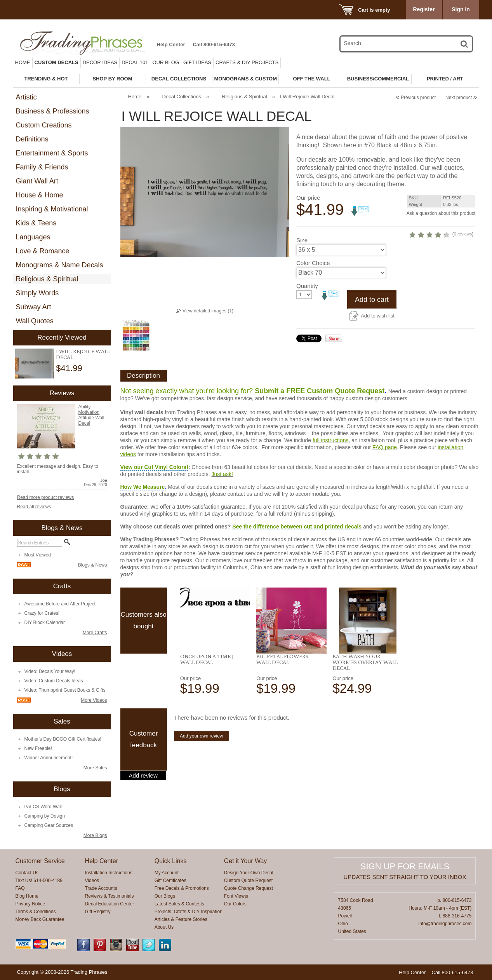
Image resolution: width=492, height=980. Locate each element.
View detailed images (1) (208, 311)
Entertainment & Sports (52, 153)
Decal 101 (135, 62)
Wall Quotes (35, 321)
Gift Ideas (197, 62)
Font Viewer (236, 896)
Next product (461, 98)
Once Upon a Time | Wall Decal (207, 682)
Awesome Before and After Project (60, 604)
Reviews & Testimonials (110, 896)
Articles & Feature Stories (181, 919)
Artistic (26, 97)
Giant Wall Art (37, 181)
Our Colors (235, 904)
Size (302, 277)
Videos (92, 881)
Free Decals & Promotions (182, 888)
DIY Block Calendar (45, 623)
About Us (164, 927)
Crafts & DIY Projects (247, 62)
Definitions (32, 139)
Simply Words (37, 293)
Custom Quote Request (248, 881)
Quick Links (171, 861)
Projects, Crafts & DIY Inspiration (189, 912)
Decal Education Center (110, 904)
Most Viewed (38, 555)
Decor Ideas (100, 62)
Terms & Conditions (36, 912)
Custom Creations (44, 125)
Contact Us (27, 873)
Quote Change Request (249, 888)
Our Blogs (165, 896)
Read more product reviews (46, 497)
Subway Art (34, 307)
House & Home (40, 195)
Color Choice (313, 300)
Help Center (171, 44)
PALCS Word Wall (43, 807)
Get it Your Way (246, 861)
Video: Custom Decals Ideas (54, 681)
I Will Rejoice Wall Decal (83, 354)
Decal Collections (182, 97)
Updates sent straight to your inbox (405, 877)
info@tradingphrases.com (445, 924)
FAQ (20, 888)
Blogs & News (93, 565)
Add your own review (201, 759)
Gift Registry (98, 912)
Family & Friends (42, 167)
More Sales (95, 768)
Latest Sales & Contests (179, 904)
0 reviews (427, 271)
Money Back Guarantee (40, 919)
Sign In (461, 9)
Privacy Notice (30, 904)
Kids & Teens (36, 223)
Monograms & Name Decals (60, 265)
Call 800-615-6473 (214, 44)
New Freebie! (38, 748)
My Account (167, 873)
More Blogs (95, 835)
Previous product (416, 98)
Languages (33, 237)
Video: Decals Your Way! (50, 671)
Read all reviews (34, 507)
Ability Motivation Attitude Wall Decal (91, 415)
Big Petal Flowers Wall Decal (282, 682)
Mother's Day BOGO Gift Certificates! (63, 739)
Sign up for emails (405, 866)
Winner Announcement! (49, 758)
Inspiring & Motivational (52, 209)
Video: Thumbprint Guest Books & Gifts (65, 690)
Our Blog (166, 62)
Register (424, 9)
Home (23, 62)
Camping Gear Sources (49, 825)
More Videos (94, 700)
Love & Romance (43, 251)
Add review (143, 798)
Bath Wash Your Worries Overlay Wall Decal (365, 685)
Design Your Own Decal (249, 873)
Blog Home (27, 896)
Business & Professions (53, 111)
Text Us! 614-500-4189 (39, 881)
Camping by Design (45, 816)
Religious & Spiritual (47, 279)
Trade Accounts (101, 888)
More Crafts (95, 633)
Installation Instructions (109, 873)
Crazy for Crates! (42, 613)
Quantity (307, 323)
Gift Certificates (170, 881)
